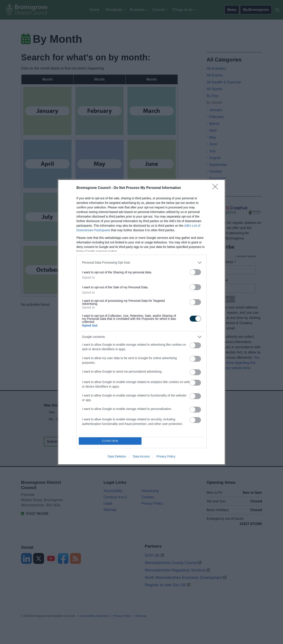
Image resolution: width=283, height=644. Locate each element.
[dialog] (141, 322)
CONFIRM (110, 441)
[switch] (195, 272)
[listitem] (141, 263)
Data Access (141, 456)
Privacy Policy (166, 456)
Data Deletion (117, 456)
